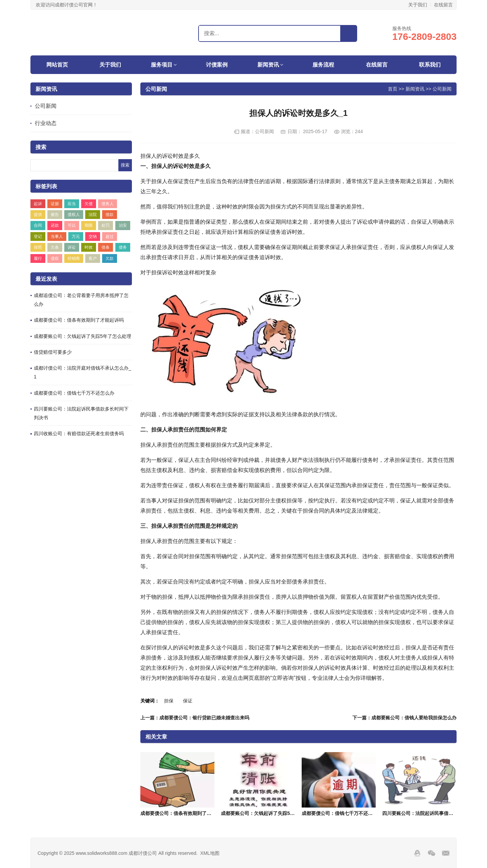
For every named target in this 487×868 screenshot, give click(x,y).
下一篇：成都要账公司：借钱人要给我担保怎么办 (404, 718)
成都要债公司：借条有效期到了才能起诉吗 (79, 320)
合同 (38, 225)
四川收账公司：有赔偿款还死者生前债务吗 (79, 433)
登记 (38, 237)
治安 (123, 225)
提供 (38, 215)
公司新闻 (46, 106)
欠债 (89, 204)
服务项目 (162, 65)
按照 (38, 247)
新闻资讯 (268, 65)
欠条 (55, 247)
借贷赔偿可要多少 (53, 352)
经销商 (74, 258)
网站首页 (57, 65)
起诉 (38, 204)
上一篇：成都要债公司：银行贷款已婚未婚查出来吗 (195, 718)
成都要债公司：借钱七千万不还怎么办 (74, 393)
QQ (417, 853)
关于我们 (418, 5)
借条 (106, 247)
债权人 (74, 215)
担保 (169, 701)
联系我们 (430, 65)
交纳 (93, 237)
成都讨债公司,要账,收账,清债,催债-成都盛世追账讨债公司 (73, 32)
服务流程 (323, 65)
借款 (110, 215)
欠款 (110, 258)
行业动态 (46, 123)
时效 (89, 247)
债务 (123, 247)
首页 (393, 89)
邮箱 (446, 853)
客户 (93, 258)
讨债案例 (217, 65)
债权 (55, 258)
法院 (93, 215)
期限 (89, 225)
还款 (55, 225)
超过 (110, 237)
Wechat (432, 853)
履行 (38, 258)
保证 (188, 701)
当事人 (57, 237)
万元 (76, 237)
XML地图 (210, 853)
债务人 (108, 204)
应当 (72, 204)
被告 (55, 215)
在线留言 (443, 5)
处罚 (106, 225)
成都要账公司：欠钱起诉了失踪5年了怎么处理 (83, 336)
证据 (55, 204)
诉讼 (72, 247)
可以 (72, 225)
